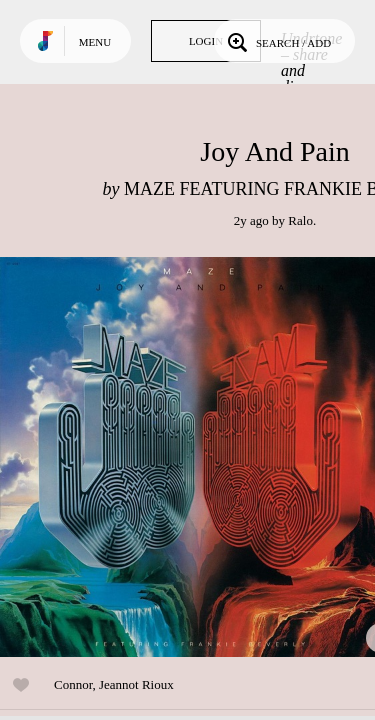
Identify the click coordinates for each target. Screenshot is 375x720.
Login (206, 41)
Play (200, 457)
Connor (73, 684)
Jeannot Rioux (136, 684)
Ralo (300, 220)
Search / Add (277, 41)
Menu (95, 42)
